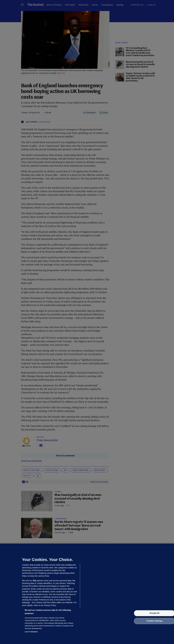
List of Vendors (31, 632)
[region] (87, 594)
